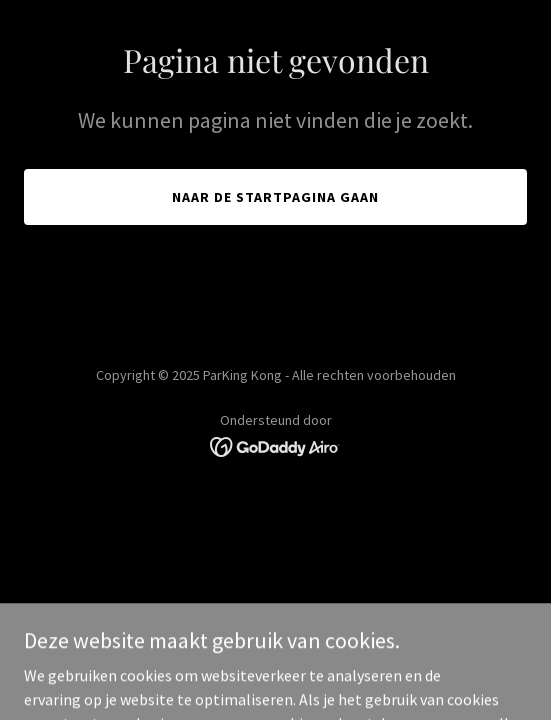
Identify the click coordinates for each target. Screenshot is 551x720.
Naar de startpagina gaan (275, 197)
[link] (275, 445)
